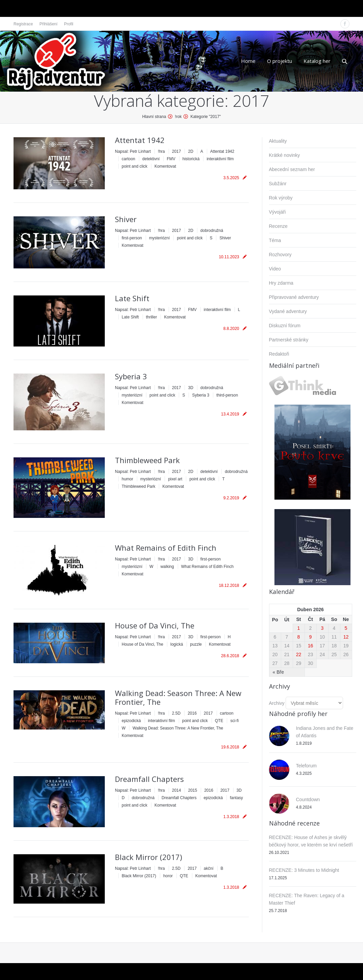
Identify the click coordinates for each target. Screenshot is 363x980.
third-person (227, 395)
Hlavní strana (154, 117)
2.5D (176, 713)
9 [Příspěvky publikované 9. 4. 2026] (311, 637)
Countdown (308, 799)
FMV (171, 159)
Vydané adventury (288, 311)
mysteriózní (159, 238)
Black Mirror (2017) (149, 857)
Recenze (278, 226)
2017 (177, 151)
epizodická (131, 721)
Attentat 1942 (140, 140)
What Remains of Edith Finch (166, 548)
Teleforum (306, 766)
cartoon (128, 159)
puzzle (196, 644)
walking (167, 567)
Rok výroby (281, 198)
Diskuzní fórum (285, 326)
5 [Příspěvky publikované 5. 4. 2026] (346, 628)
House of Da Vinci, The (155, 625)
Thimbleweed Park (147, 460)
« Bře (278, 672)
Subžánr (278, 184)
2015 (192, 790)
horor (168, 876)
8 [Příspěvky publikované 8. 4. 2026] (299, 637)
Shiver (126, 219)
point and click (135, 166)
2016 (192, 713)
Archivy (277, 703)
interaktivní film (220, 159)
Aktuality (278, 141)
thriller (152, 317)
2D (190, 151)
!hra (161, 151)
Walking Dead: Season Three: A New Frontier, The (178, 697)
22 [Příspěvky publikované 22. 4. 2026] (299, 654)
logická (177, 644)
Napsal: (133, 151)
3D (190, 388)
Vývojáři (277, 212)
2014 (177, 790)
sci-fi (234, 721)
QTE (219, 721)
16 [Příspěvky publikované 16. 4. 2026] (311, 646)
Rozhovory (280, 255)
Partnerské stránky (289, 340)
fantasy (236, 798)
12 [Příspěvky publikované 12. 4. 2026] (346, 637)
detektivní (151, 159)
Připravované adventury (294, 297)
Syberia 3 (131, 376)
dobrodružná (212, 231)
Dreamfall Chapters (149, 779)
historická (191, 159)
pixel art (175, 479)
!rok (178, 117)
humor (127, 479)
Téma (275, 240)
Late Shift (132, 298)
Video (275, 269)
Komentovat (165, 166)
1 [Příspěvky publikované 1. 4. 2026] (299, 628)
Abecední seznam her (292, 169)
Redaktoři (279, 354)
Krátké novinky (285, 155)
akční (209, 868)
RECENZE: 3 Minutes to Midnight (304, 870)
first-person (132, 238)
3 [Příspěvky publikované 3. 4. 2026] (322, 628)
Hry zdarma (281, 283)
